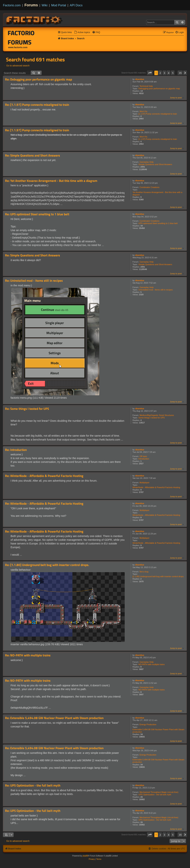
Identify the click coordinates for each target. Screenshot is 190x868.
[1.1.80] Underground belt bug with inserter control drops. (158, 576)
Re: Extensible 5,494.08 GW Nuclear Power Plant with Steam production (54, 718)
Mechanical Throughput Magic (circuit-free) (159, 792)
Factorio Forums (21, 38)
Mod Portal (59, 5)
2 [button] (160, 73)
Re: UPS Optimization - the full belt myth (33, 786)
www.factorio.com (18, 47)
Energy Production (148, 724)
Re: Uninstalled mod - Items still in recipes (34, 281)
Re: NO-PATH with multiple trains (28, 655)
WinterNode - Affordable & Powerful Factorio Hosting (156, 487)
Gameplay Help (147, 162)
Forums (31, 5)
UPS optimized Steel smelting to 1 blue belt (158, 223)
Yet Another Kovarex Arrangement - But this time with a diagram (157, 193)
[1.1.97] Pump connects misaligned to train (158, 114)
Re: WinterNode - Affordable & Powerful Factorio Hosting (44, 476)
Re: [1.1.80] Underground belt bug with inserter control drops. (47, 565)
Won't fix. (144, 111)
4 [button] (169, 73)
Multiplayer (144, 483)
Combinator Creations (149, 187)
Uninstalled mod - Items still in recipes (156, 290)
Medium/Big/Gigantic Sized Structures (157, 415)
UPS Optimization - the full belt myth (155, 795)
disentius (140, 79)
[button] (150, 73)
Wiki (45, 5)
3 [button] (164, 73)
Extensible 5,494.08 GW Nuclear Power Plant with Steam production (158, 731)
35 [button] (180, 73)
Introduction (144, 459)
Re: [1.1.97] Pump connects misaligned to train (37, 105)
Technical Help (146, 86)
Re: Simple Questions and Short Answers (32, 156)
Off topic (143, 456)
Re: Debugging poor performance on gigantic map (39, 79)
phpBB (85, 856)
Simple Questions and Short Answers (155, 164)
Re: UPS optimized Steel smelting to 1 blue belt (37, 214)
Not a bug (144, 572)
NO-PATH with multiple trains (151, 664)
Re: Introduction (16, 450)
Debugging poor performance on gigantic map (159, 89)
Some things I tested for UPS (152, 418)
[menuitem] (82, 32)
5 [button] (173, 73)
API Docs (76, 5)
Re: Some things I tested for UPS (27, 409)
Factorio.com (12, 5)
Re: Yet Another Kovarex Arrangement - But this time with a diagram (51, 181)
